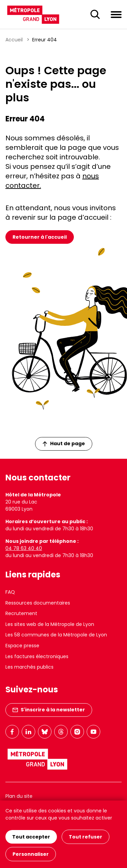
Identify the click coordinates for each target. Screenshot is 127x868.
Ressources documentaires (38, 603)
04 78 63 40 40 (24, 548)
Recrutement (21, 613)
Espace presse (22, 646)
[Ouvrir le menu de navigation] (116, 14)
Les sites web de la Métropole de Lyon (50, 624)
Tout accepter (31, 837)
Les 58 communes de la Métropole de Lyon (56, 635)
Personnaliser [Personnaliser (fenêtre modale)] (31, 854)
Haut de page (64, 443)
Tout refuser (86, 837)
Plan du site (19, 796)
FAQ (10, 592)
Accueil (14, 40)
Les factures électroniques (37, 656)
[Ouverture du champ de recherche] (95, 15)
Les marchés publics (29, 667)
